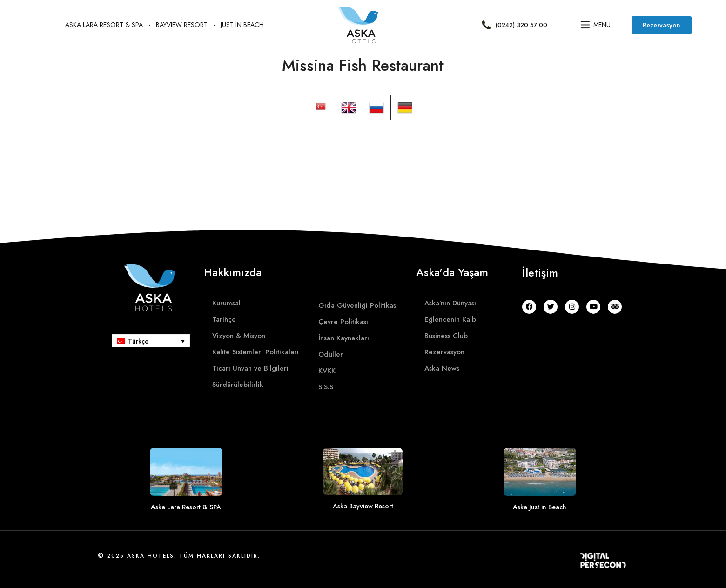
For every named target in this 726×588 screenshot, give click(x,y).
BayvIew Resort (182, 25)
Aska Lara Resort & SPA (104, 25)
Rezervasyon (444, 352)
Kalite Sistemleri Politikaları (255, 352)
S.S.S (326, 387)
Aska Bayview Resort (363, 506)
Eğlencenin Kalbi (451, 319)
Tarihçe (224, 319)
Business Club (446, 336)
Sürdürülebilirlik (238, 385)
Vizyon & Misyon (239, 336)
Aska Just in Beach (540, 507)
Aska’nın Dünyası (450, 303)
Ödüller (331, 354)
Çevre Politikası (343, 322)
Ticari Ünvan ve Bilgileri (250, 368)
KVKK (327, 371)
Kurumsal (226, 303)
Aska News (442, 368)
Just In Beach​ (242, 25)
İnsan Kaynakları (344, 338)
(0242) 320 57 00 (521, 25)
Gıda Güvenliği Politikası (358, 305)
